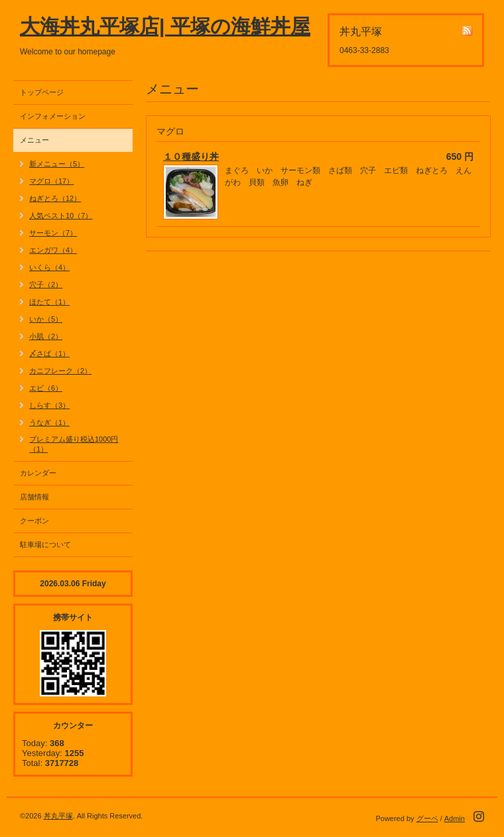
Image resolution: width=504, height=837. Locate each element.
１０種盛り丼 (191, 157)
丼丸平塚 (58, 816)
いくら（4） (49, 267)
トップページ (42, 92)
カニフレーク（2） (60, 371)
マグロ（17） (51, 181)
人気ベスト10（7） (61, 216)
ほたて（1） (49, 302)
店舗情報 (34, 497)
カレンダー (38, 473)
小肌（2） (46, 336)
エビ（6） (46, 388)
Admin (455, 818)
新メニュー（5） (57, 164)
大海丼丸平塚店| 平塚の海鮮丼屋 (165, 26)
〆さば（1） (49, 354)
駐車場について (45, 545)
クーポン (34, 521)
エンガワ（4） (53, 250)
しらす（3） (49, 405)
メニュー (34, 140)
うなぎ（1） (49, 422)
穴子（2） (46, 285)
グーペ (427, 818)
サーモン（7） (53, 233)
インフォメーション (53, 116)
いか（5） (46, 319)
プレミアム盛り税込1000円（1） (74, 444)
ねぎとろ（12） (55, 198)
